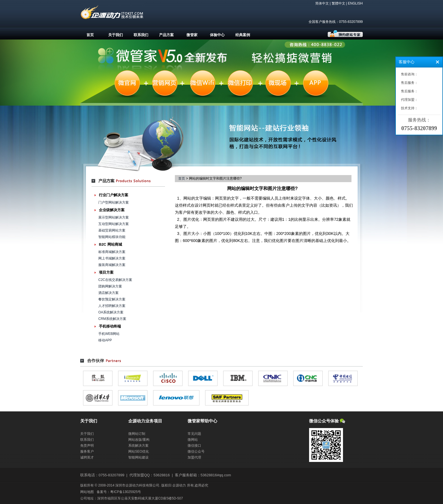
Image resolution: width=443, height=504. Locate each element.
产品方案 (166, 35)
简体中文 (322, 3)
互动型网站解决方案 (114, 224)
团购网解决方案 (110, 286)
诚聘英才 (87, 457)
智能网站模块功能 (112, 237)
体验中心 (217, 35)
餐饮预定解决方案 (112, 299)
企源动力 (179, 485)
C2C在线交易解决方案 (115, 280)
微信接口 (194, 446)
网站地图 (87, 492)
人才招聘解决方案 (112, 306)
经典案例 (243, 35)
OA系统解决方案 (111, 312)
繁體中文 (338, 3)
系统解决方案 (138, 446)
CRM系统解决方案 (112, 319)
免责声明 (87, 446)
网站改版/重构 (139, 440)
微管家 (192, 35)
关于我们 (116, 35)
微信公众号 (196, 451)
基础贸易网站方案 (112, 230)
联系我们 (141, 35)
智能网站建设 (138, 457)
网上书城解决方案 (112, 258)
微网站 (193, 440)
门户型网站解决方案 (114, 202)
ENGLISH (355, 3)
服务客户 (87, 451)
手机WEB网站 (109, 334)
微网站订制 (137, 434)
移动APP (105, 340)
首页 (90, 35)
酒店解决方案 (108, 293)
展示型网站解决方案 (114, 217)
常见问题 (194, 434)
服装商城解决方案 (112, 265)
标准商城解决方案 (112, 252)
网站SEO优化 (139, 451)
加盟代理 (194, 457)
